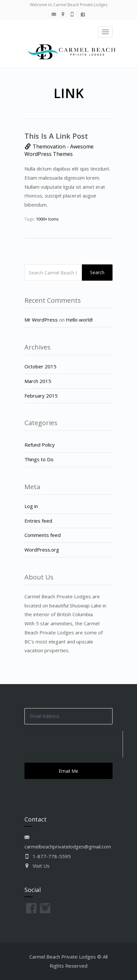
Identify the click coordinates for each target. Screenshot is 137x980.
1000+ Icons (47, 219)
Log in (31, 506)
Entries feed (38, 521)
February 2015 (41, 396)
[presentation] (74, 744)
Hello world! (79, 320)
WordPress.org (42, 550)
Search (97, 272)
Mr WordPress (41, 320)
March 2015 (38, 381)
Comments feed (43, 535)
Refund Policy (40, 445)
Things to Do (39, 459)
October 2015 (40, 366)
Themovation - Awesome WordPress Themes (59, 150)
